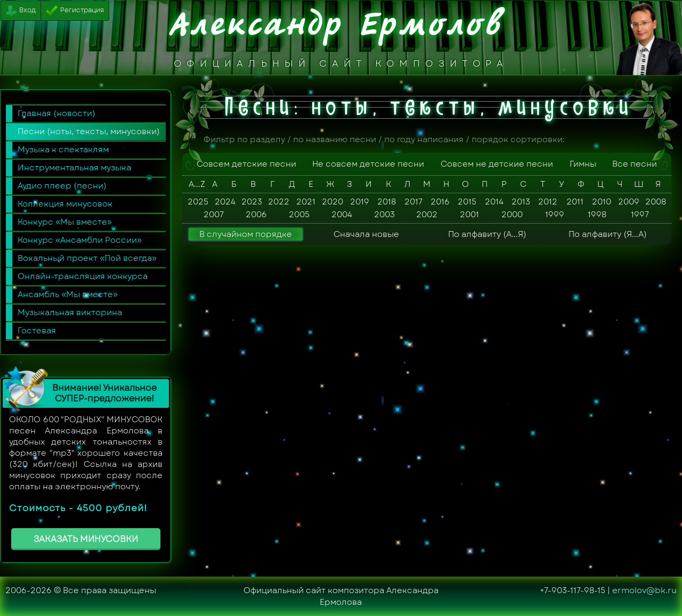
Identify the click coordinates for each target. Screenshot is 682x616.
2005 (299, 215)
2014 (494, 202)
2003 (384, 215)
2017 (413, 202)
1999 (555, 215)
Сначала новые (366, 234)
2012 (548, 202)
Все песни (635, 164)
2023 (252, 202)
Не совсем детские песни (368, 164)
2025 (198, 202)
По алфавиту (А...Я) (487, 234)
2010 (602, 202)
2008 (656, 202)
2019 (360, 202)
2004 (342, 215)
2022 (279, 202)
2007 (214, 215)
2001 (469, 215)
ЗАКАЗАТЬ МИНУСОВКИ (86, 539)
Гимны (583, 164)
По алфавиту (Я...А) (608, 234)
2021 (306, 202)
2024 (225, 202)
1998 (597, 215)
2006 (256, 215)
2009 (629, 202)
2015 (467, 202)
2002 (427, 215)
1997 (640, 215)
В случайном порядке (246, 234)
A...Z (196, 184)
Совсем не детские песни (497, 164)
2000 (512, 215)
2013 (521, 202)
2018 (387, 202)
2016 (440, 202)
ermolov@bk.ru (644, 590)
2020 (332, 202)
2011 (575, 202)
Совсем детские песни (246, 164)
